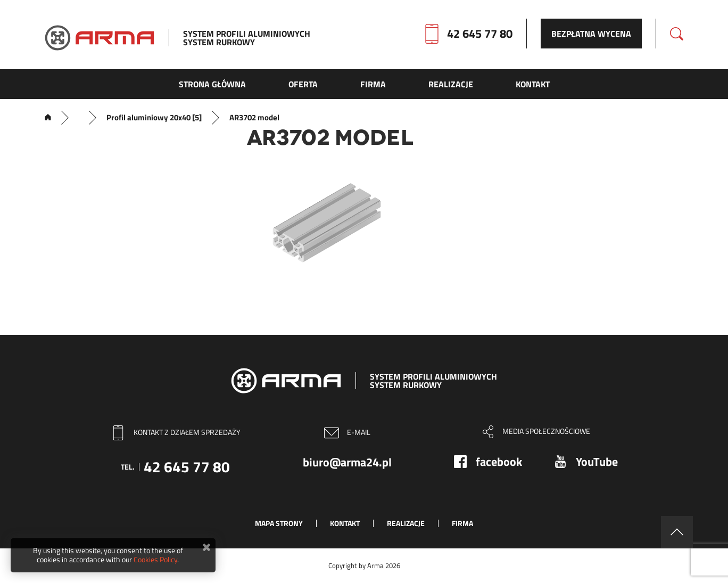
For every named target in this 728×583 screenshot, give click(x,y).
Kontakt (345, 523)
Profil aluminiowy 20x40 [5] (154, 118)
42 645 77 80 (480, 34)
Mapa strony (279, 523)
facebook (499, 462)
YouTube (597, 462)
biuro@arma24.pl (347, 462)
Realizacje (406, 523)
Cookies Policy (155, 559)
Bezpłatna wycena (591, 34)
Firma (462, 523)
